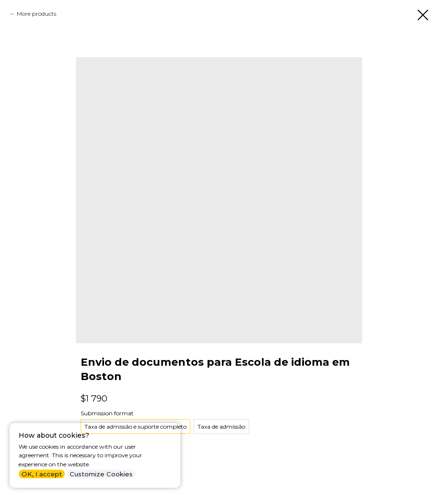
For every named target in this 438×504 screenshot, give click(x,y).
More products (36, 14)
